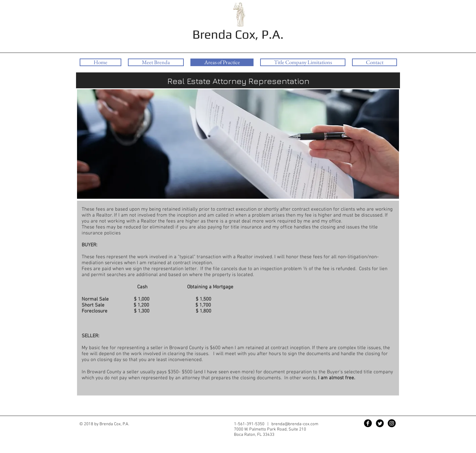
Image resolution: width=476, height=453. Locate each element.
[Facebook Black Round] (368, 423)
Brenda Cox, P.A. (238, 34)
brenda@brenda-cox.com (295, 424)
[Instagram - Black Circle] (392, 423)
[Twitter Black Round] (380, 423)
